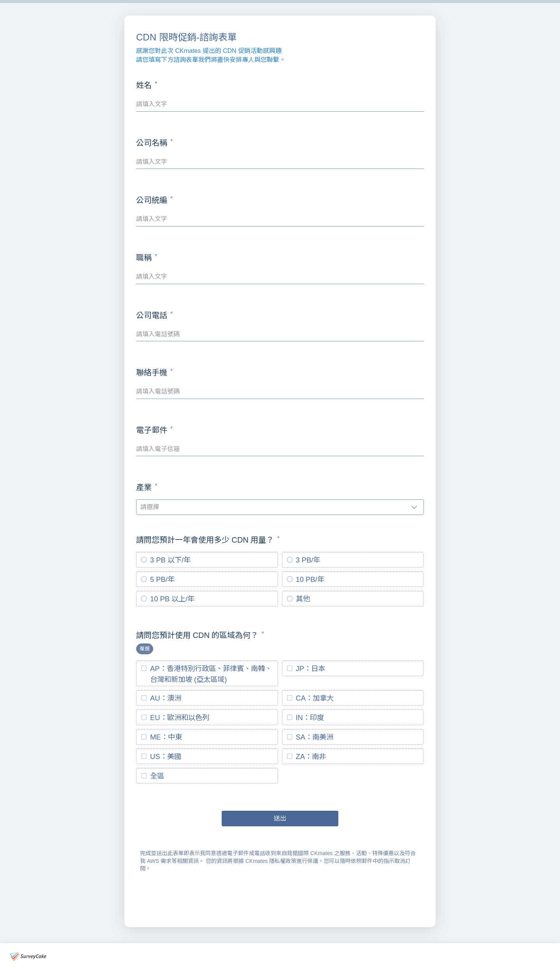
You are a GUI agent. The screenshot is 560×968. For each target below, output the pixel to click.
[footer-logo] (28, 956)
